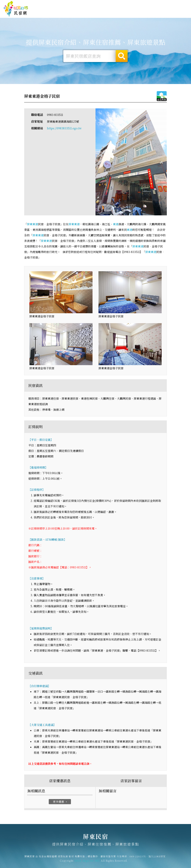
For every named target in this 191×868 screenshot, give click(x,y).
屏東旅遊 (103, 13)
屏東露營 (90, 12)
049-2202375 (138, 859)
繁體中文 (179, 4)
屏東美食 (115, 13)
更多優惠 (60, 802)
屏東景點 (152, 15)
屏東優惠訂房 (179, 13)
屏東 (30, 224)
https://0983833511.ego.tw (64, 128)
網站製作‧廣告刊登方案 (154, 4)
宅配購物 (164, 16)
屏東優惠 (127, 13)
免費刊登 (134, 4)
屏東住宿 (78, 12)
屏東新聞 (139, 14)
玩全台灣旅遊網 (118, 4)
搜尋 (122, 56)
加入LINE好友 (157, 859)
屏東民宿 (16, 9)
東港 (35, 224)
